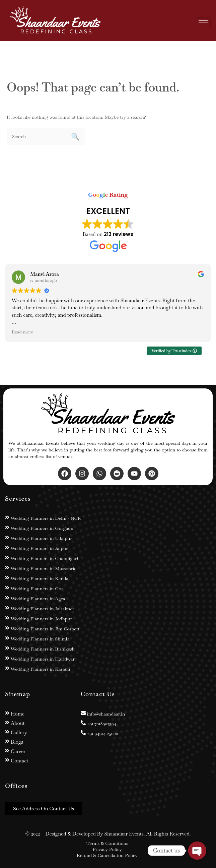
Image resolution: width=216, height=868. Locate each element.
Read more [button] (22, 332)
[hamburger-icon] (203, 22)
